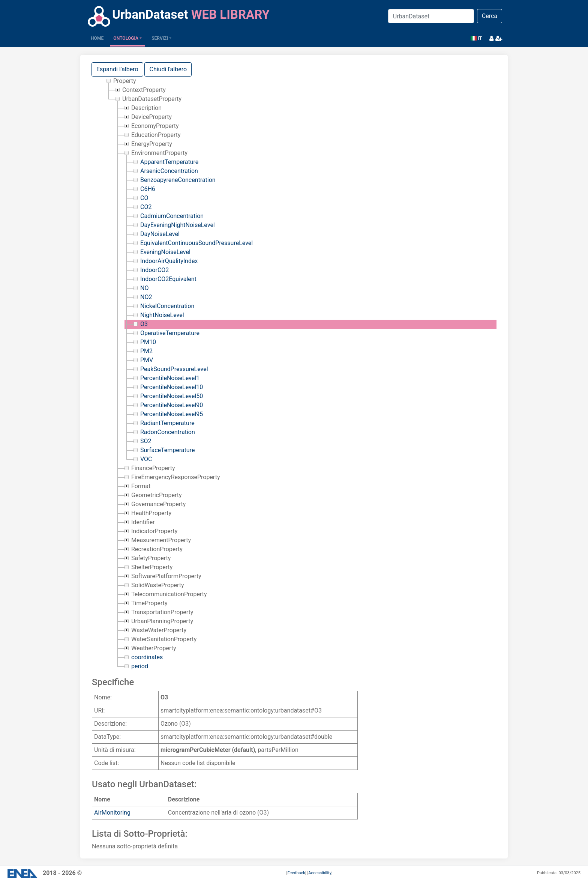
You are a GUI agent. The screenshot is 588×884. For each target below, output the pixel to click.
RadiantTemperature (167, 423)
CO (144, 198)
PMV (147, 360)
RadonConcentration (168, 432)
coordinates (147, 657)
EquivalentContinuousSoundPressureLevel (196, 243)
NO (144, 288)
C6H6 (148, 189)
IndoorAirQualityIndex (169, 261)
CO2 (146, 207)
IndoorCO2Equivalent (168, 279)
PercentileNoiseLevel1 (170, 378)
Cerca (490, 16)
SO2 (146, 441)
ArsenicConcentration (169, 171)
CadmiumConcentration (172, 216)
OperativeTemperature (170, 333)
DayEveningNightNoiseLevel (178, 225)
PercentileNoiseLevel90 (172, 405)
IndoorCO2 (154, 270)
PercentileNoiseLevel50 (172, 396)
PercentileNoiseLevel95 (172, 414)
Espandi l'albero (117, 69)
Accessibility (320, 873)
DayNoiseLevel (160, 234)
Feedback (296, 873)
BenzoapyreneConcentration (178, 180)
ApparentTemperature (169, 162)
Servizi (160, 38)
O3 (144, 324)
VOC (146, 459)
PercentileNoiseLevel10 (172, 387)
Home (99, 38)
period (140, 666)
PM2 (146, 351)
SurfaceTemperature (167, 450)
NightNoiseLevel (162, 315)
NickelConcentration (167, 306)
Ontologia (126, 38)
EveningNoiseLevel (165, 252)
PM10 (148, 342)
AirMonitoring (112, 813)
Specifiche (113, 682)
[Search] (431, 16)
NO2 (146, 297)
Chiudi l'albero (168, 69)
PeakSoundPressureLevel (174, 369)
